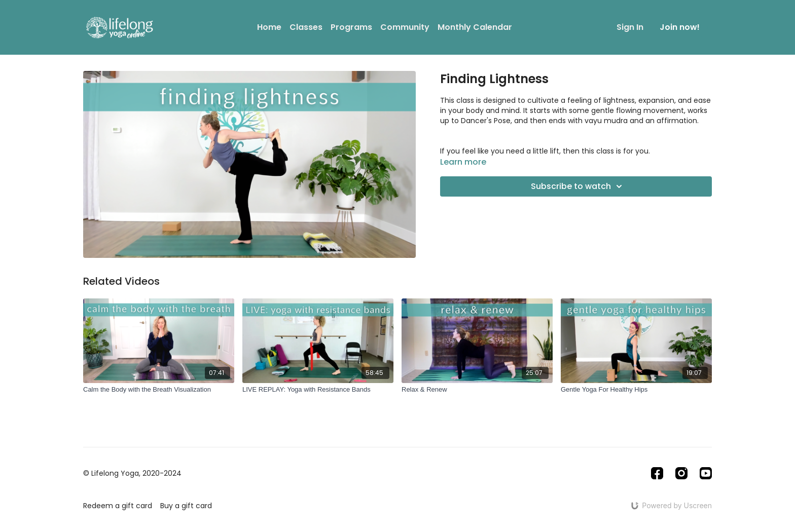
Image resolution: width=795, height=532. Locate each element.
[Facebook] (657, 473)
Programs (351, 27)
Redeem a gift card (118, 506)
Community (405, 27)
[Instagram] (681, 473)
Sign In (630, 27)
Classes (306, 27)
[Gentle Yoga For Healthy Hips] (636, 390)
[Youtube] (706, 473)
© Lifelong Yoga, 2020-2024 (132, 473)
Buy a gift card (186, 506)
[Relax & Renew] (477, 390)
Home (269, 27)
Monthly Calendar (475, 27)
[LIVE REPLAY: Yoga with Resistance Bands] (318, 390)
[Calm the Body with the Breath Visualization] (159, 390)
